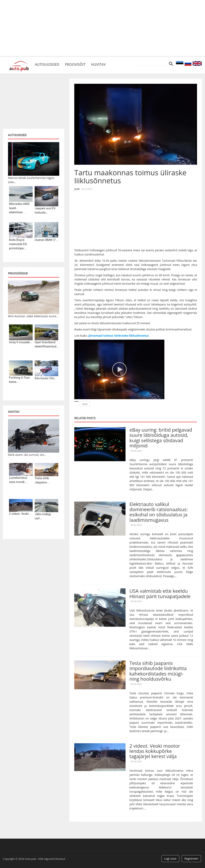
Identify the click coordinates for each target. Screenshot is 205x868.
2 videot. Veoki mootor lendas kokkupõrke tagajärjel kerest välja (155, 751)
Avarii (85, 404)
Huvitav (108, 64)
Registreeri (191, 859)
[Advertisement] (102, 28)
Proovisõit (81, 64)
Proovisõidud (18, 273)
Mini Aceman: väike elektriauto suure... (33, 316)
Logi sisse (170, 859)
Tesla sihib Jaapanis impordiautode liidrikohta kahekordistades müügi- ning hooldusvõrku (158, 671)
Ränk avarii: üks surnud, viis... (27, 455)
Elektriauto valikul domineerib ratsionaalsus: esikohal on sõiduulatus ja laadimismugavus (159, 512)
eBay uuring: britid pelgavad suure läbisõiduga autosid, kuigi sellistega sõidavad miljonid (161, 438)
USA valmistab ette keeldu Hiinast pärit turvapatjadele (160, 593)
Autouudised (49, 64)
